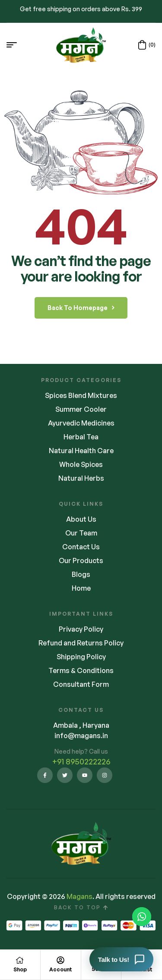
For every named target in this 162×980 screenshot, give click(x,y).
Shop (20, 969)
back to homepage (81, 308)
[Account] (60, 960)
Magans (79, 896)
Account (61, 969)
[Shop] (20, 960)
